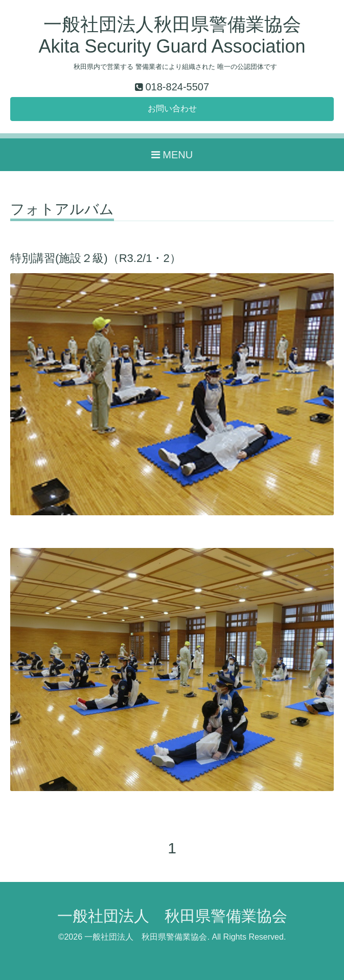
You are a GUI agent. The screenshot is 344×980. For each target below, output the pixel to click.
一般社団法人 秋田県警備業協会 (172, 916)
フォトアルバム (62, 210)
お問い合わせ (172, 109)
